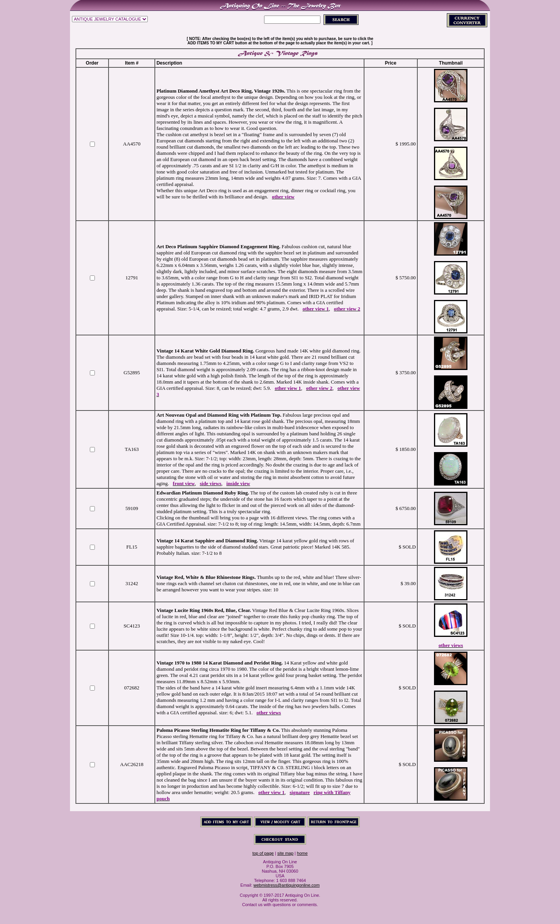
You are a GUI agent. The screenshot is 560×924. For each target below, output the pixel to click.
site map (285, 853)
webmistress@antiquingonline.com (287, 885)
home (303, 853)
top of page (263, 853)
